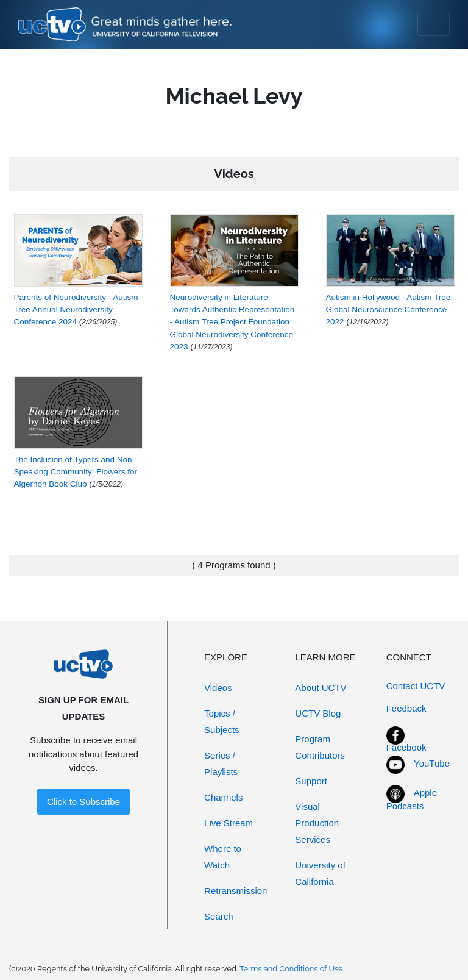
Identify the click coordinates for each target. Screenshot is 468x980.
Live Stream (229, 823)
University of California (320, 873)
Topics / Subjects (222, 721)
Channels (223, 797)
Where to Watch (223, 857)
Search (219, 916)
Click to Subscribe (83, 802)
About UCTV (321, 688)
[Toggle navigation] (434, 24)
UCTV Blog (318, 713)
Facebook (406, 747)
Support (311, 781)
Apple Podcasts (412, 799)
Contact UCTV (416, 686)
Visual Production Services (317, 823)
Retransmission (236, 891)
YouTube (432, 763)
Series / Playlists (221, 764)
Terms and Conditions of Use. (292, 969)
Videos (218, 688)
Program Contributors (320, 747)
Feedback (406, 708)
